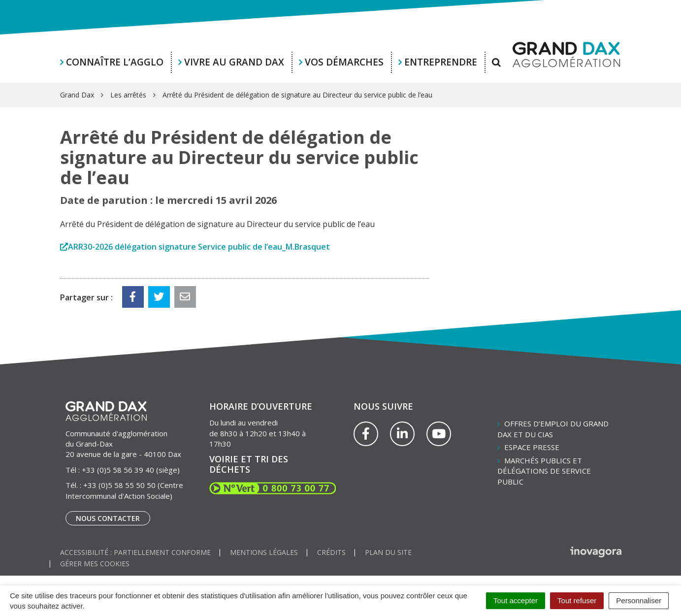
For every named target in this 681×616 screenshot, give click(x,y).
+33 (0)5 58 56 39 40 (118, 470)
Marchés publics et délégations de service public (544, 471)
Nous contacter (108, 518)
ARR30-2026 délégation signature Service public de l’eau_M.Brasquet (199, 247)
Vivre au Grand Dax (234, 62)
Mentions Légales (264, 552)
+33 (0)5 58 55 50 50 (119, 485)
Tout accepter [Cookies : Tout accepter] (516, 600)
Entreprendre (441, 62)
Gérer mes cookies (95, 564)
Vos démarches (344, 62)
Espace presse (532, 447)
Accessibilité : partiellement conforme (135, 552)
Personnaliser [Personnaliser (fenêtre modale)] (639, 600)
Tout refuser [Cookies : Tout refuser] (577, 600)
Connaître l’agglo (115, 62)
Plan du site (388, 552)
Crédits (331, 552)
